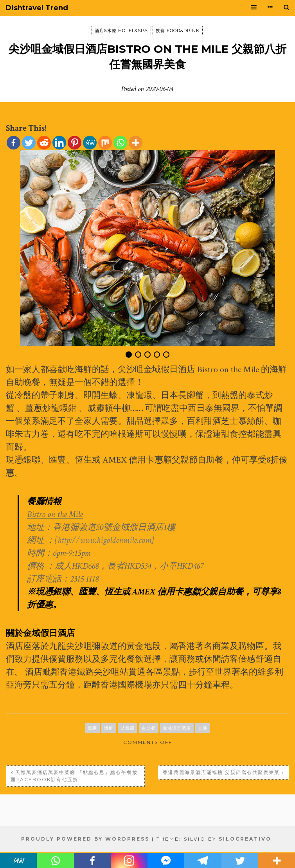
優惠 (92, 728)
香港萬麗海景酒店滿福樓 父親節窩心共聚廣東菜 (221, 772)
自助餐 (149, 728)
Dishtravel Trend (37, 8)
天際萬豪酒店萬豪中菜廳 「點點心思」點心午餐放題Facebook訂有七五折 (74, 776)
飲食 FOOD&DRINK (178, 31)
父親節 (128, 728)
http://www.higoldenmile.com (104, 540)
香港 (203, 728)
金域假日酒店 (177, 728)
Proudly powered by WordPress (85, 839)
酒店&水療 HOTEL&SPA (121, 31)
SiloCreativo (245, 839)
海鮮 (109, 728)
